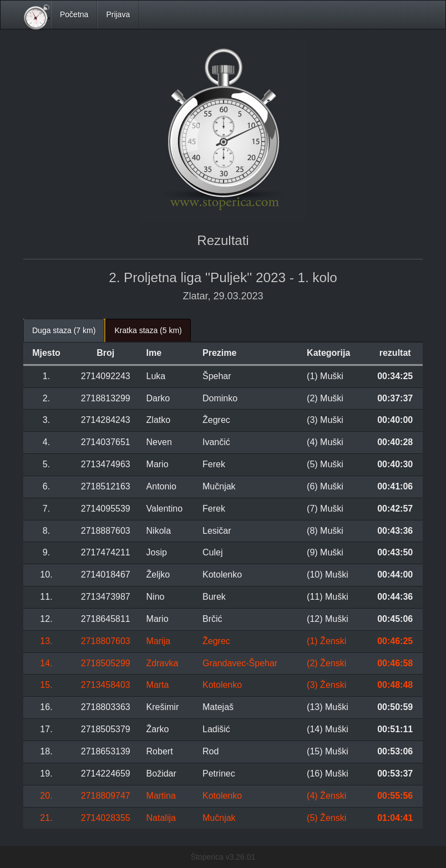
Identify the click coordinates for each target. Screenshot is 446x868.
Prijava (118, 14)
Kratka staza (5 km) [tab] (148, 330)
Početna (74, 14)
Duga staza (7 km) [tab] (64, 330)
